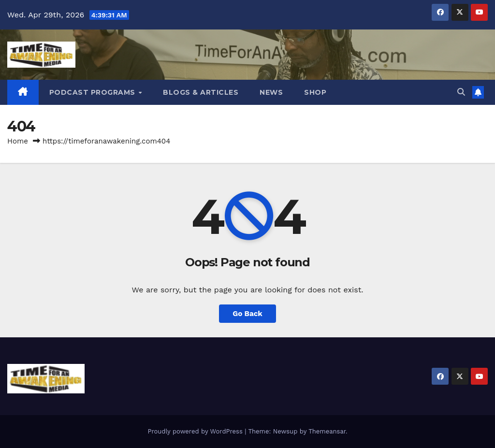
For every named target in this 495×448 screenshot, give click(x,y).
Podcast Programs (94, 92)
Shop (315, 92)
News (271, 92)
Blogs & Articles (201, 92)
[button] (461, 92)
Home (18, 141)
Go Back (247, 314)
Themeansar (327, 431)
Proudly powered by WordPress (196, 431)
